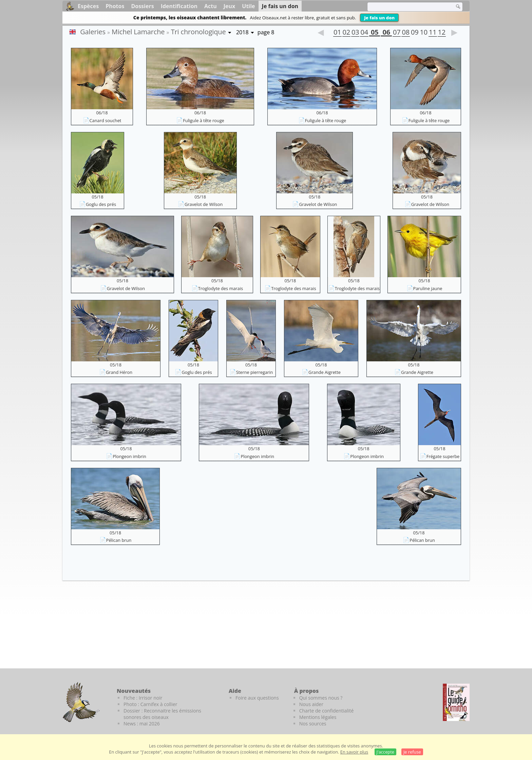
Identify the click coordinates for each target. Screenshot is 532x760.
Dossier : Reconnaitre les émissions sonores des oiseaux (162, 714)
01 (337, 33)
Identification (179, 6)
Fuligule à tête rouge (204, 120)
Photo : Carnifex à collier (150, 704)
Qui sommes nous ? (321, 698)
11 (433, 33)
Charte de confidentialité (327, 711)
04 (364, 33)
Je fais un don (379, 18)
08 (405, 33)
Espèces (88, 6)
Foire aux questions (257, 698)
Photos (115, 6)
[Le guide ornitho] (456, 702)
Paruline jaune (428, 288)
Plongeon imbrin (129, 456)
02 (346, 33)
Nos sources (313, 724)
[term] (406, 7)
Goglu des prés (101, 204)
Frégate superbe (443, 456)
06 (386, 33)
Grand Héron (119, 372)
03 (355, 33)
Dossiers (142, 6)
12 (442, 33)
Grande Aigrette (325, 372)
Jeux (230, 6)
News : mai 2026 (142, 724)
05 (375, 33)
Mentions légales (318, 717)
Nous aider (311, 704)
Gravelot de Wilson (204, 204)
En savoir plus (354, 752)
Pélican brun (119, 540)
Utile (248, 6)
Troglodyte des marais (221, 288)
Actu (211, 6)
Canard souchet (106, 120)
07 (397, 33)
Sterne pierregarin (255, 372)
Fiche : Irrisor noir (143, 698)
